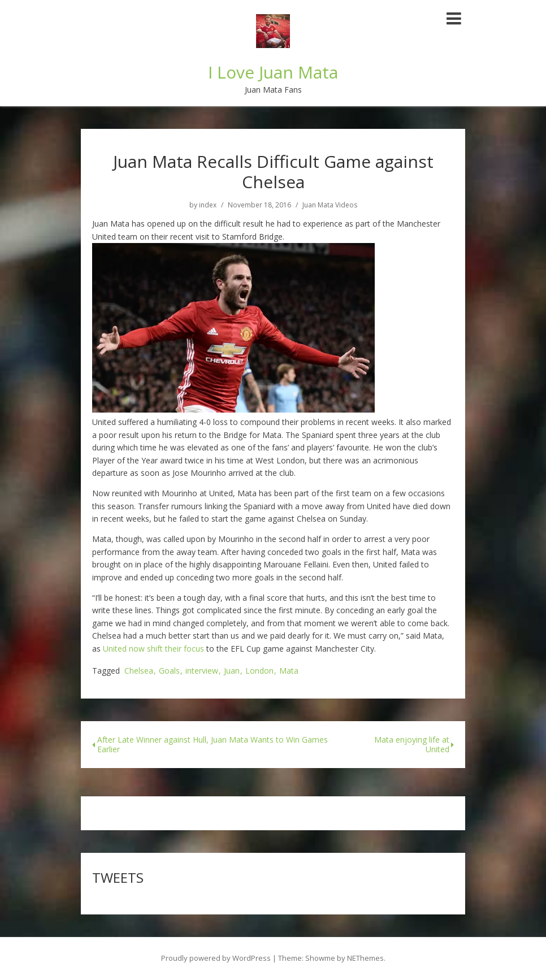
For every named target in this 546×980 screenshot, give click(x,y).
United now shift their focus (153, 649)
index (208, 205)
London (259, 671)
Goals (169, 671)
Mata (289, 671)
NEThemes (365, 958)
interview (202, 671)
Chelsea (139, 671)
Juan (232, 671)
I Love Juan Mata (273, 72)
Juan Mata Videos (330, 205)
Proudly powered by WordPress (216, 958)
